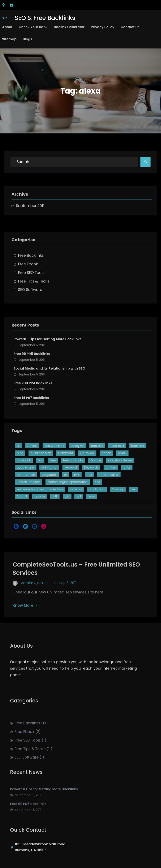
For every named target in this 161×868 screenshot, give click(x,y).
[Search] (145, 164)
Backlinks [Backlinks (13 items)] (117, 480)
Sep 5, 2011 (68, 609)
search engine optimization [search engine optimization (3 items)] (68, 516)
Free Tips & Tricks (34, 310)
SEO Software (30, 318)
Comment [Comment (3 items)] (66, 487)
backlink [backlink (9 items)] (97, 480)
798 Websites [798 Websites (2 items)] (54, 480)
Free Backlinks (31, 284)
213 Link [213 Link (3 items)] (32, 480)
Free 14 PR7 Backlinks (31, 438)
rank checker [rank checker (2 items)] (109, 509)
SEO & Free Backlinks (45, 18)
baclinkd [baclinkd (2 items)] (138, 480)
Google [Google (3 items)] (96, 495)
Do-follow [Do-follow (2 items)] (87, 487)
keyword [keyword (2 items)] (71, 502)
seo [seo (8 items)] (98, 516)
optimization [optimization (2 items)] (26, 509)
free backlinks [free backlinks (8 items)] (73, 495)
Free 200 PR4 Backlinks (33, 424)
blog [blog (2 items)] (20, 487)
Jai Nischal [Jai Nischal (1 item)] (49, 502)
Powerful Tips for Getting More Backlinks (48, 380)
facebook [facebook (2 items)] (24, 495)
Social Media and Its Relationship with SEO (49, 409)
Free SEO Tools (31, 301)
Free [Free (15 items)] (53, 495)
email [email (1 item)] (122, 487)
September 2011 (30, 217)
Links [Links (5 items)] (127, 502)
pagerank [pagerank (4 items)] (49, 509)
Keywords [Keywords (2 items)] (91, 502)
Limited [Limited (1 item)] (111, 502)
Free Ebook (28, 292)
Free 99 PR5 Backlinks (32, 394)
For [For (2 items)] (40, 495)
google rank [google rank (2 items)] (26, 502)
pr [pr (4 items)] (65, 509)
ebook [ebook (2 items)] (106, 487)
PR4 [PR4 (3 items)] (77, 509)
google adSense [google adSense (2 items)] (120, 495)
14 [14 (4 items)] (18, 480)
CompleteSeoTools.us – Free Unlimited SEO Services (76, 594)
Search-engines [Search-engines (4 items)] (29, 516)
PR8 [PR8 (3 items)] (89, 509)
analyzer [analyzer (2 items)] (78, 480)
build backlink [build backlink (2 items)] (41, 487)
